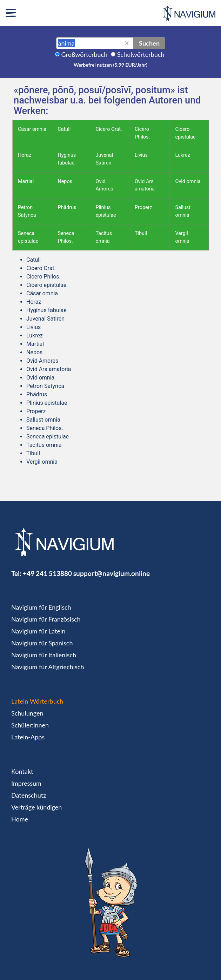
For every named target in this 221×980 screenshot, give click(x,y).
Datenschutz (29, 795)
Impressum (26, 783)
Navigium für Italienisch (44, 655)
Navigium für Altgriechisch (48, 667)
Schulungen (27, 713)
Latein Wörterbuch (37, 701)
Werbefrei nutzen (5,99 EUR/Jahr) (110, 65)
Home (20, 819)
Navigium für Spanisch (42, 643)
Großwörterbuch (85, 54)
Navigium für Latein (38, 631)
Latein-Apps (28, 737)
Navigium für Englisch (41, 607)
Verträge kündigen (36, 807)
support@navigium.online (112, 573)
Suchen (149, 43)
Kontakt (22, 771)
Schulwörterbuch (141, 54)
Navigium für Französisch (46, 619)
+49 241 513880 (47, 573)
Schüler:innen (30, 725)
